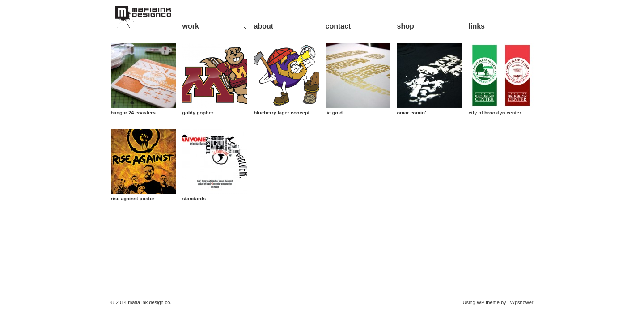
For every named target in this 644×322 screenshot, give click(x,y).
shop (406, 26)
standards (194, 199)
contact (338, 26)
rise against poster (133, 199)
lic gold (334, 113)
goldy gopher (198, 113)
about (264, 26)
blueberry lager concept (282, 113)
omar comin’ (412, 113)
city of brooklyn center (495, 113)
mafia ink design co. (150, 302)
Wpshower (522, 302)
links (477, 26)
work (191, 26)
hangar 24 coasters (133, 113)
